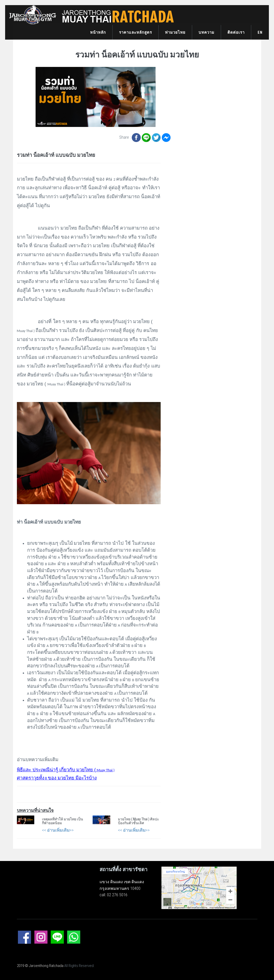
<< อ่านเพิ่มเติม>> (58, 830)
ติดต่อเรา (236, 32)
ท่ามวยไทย (175, 32)
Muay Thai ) (66, 770)
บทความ (206, 32)
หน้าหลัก (98, 32)
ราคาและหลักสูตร (135, 32)
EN (260, 32)
